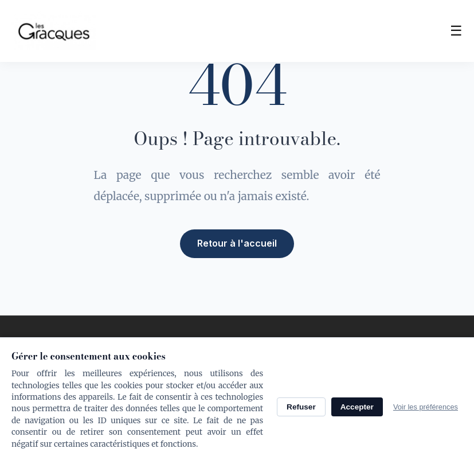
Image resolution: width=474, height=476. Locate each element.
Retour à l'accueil (237, 243)
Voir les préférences (426, 407)
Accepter (357, 407)
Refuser (301, 407)
